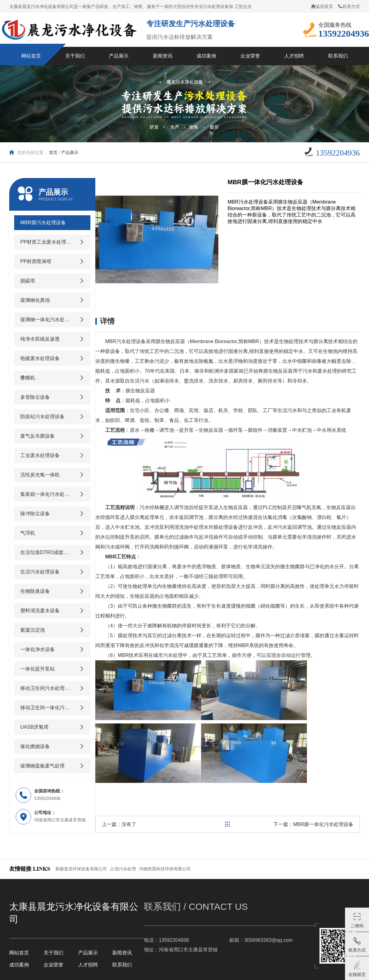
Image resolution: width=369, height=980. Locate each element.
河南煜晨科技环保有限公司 (165, 869)
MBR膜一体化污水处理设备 (323, 824)
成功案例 (19, 965)
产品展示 (70, 152)
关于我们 (54, 953)
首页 (53, 152)
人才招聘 (88, 965)
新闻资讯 (122, 953)
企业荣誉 (54, 965)
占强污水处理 (123, 869)
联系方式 (349, 6)
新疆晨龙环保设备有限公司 (81, 869)
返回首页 (322, 6)
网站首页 (19, 953)
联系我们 (122, 965)
